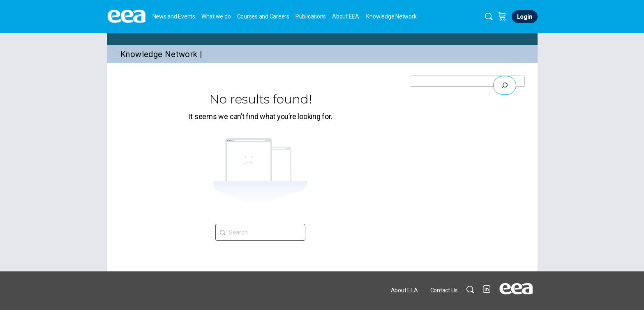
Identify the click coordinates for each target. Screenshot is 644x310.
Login (525, 17)
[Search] (489, 16)
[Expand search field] (505, 85)
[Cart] (502, 16)
